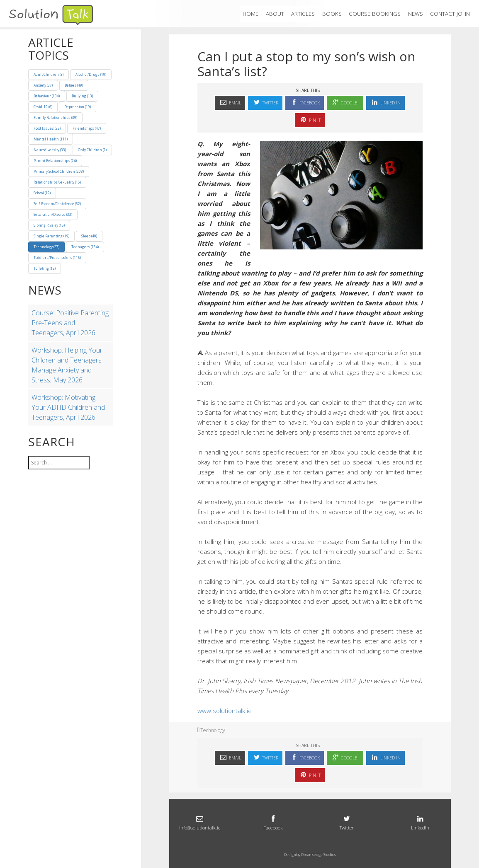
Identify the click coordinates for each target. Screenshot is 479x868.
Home (250, 14)
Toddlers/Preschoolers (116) (57, 257)
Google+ (345, 102)
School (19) (42, 193)
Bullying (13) (82, 96)
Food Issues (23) (47, 128)
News (416, 14)
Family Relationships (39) (55, 117)
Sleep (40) (89, 236)
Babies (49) (74, 85)
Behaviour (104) (47, 96)
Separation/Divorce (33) (53, 214)
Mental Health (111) (51, 139)
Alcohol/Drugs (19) (91, 74)
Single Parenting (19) (51, 236)
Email (230, 102)
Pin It (310, 119)
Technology (213, 730)
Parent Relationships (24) (55, 161)
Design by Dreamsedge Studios (310, 855)
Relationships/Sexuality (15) (57, 182)
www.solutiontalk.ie (225, 711)
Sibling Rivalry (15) (49, 225)
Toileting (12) (45, 268)
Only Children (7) (92, 150)
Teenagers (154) (85, 247)
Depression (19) (78, 107)
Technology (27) (46, 247)
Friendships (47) (87, 128)
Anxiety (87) (43, 85)
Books (332, 14)
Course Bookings (375, 14)
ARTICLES (303, 14)
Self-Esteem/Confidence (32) (57, 204)
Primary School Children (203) (59, 171)
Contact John (450, 14)
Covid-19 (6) (43, 107)
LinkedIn (420, 822)
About (275, 14)
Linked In (385, 102)
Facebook (305, 102)
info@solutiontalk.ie (200, 822)
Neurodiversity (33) (50, 150)
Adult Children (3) (49, 74)
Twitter (265, 102)
